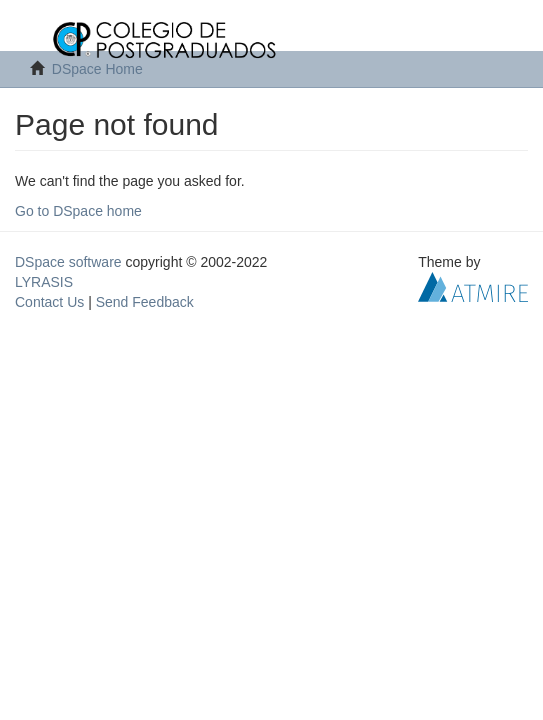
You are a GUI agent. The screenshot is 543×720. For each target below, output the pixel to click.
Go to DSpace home (78, 211)
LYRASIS (44, 282)
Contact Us (49, 302)
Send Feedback (145, 302)
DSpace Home (97, 69)
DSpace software (68, 262)
